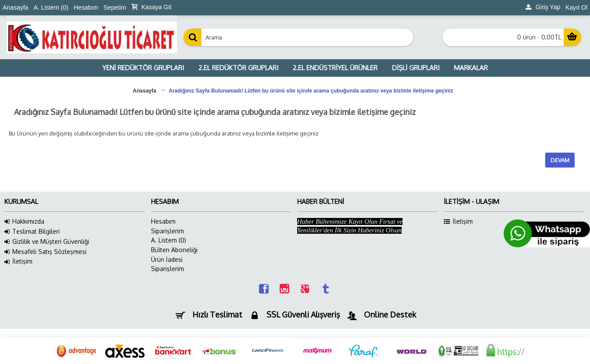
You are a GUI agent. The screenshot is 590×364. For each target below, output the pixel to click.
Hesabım (163, 221)
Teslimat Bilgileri (32, 232)
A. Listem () (169, 240)
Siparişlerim (167, 231)
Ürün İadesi (167, 259)
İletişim (18, 261)
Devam (560, 160)
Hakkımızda (24, 221)
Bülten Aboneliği (174, 250)
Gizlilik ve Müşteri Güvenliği (47, 242)
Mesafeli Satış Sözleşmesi (45, 252)
